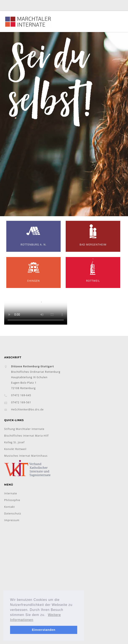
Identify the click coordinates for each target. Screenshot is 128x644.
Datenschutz (13, 514)
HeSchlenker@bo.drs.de (27, 409)
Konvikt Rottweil (15, 449)
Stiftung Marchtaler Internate (24, 429)
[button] (47, 615)
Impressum (12, 520)
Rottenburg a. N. (33, 234)
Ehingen (34, 270)
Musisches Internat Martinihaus (26, 456)
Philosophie (12, 500)
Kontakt (9, 507)
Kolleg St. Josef (14, 442)
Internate (11, 493)
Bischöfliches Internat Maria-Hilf (26, 436)
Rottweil (93, 270)
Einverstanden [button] (44, 630)
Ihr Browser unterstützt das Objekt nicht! (36, 309)
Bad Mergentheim (93, 234)
